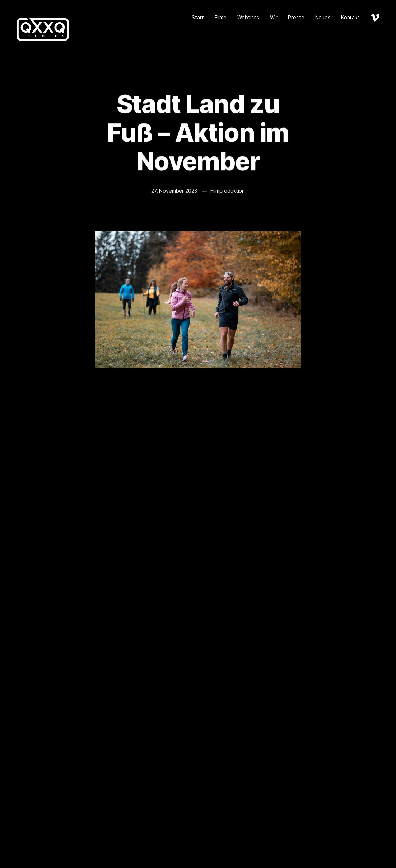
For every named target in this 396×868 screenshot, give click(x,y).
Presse (296, 17)
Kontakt (350, 17)
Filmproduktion (228, 191)
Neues (323, 17)
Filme (221, 17)
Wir (274, 17)
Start (198, 17)
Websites (248, 17)
